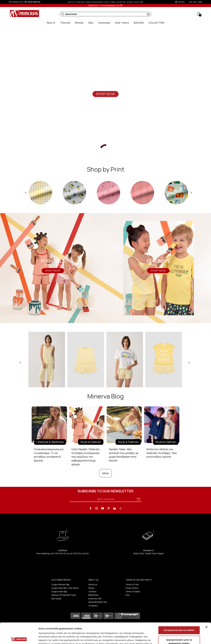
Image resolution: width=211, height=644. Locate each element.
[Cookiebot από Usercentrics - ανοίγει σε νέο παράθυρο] (19, 638)
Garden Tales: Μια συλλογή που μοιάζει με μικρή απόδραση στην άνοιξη (124, 455)
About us (93, 584)
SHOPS (181, 2)
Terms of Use (132, 584)
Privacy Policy (132, 588)
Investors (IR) (95, 599)
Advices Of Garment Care (64, 595)
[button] (63, 14)
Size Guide (56, 599)
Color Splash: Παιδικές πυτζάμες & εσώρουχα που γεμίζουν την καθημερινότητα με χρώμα (85, 457)
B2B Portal (93, 595)
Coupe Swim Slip (59, 591)
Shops (91, 588)
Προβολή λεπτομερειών (174, 638)
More (105, 473)
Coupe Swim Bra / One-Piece (65, 588)
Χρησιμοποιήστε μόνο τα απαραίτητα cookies (179, 621)
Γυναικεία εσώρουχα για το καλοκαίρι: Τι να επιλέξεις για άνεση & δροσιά (49, 455)
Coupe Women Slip (60, 584)
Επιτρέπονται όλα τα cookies (179, 609)
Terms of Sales (133, 591)
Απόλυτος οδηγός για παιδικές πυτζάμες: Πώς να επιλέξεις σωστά (162, 453)
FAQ (127, 595)
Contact (92, 591)
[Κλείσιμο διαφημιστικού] (206, 606)
